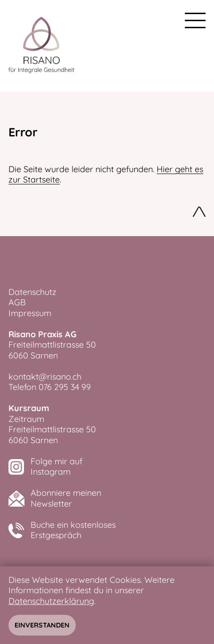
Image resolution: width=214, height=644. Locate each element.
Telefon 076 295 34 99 (50, 387)
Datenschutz (32, 292)
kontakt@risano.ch (45, 377)
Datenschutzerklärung (51, 601)
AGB (17, 302)
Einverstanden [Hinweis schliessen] (42, 625)
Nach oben (199, 213)
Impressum (30, 313)
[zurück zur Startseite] (41, 46)
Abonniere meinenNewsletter (66, 498)
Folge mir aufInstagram (56, 467)
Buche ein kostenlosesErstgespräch (73, 530)
